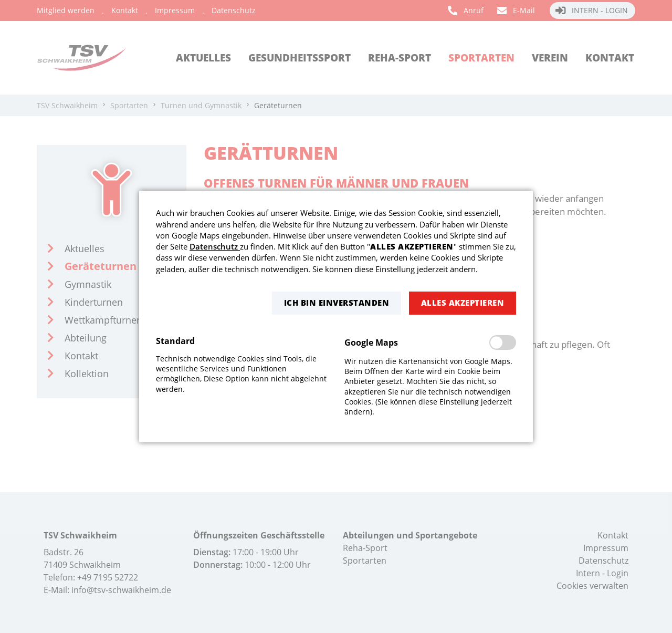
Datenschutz (215, 246)
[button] (337, 303)
